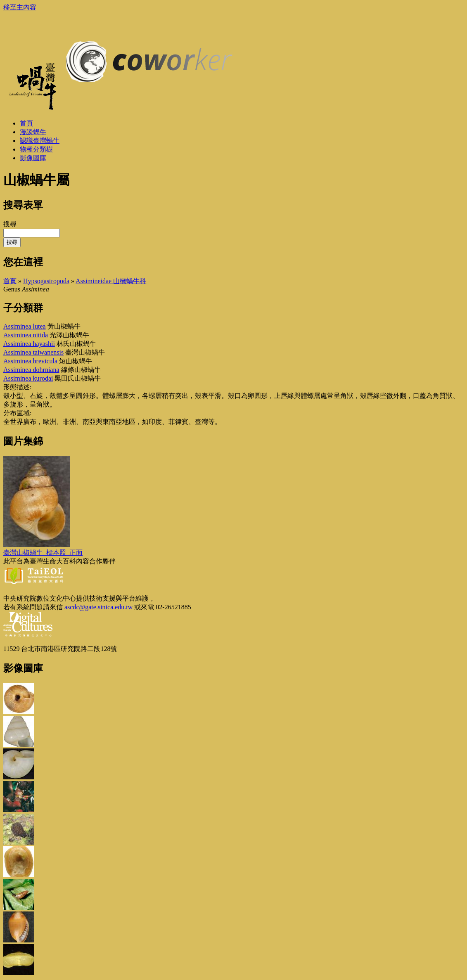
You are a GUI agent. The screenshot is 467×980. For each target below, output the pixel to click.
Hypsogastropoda (46, 281)
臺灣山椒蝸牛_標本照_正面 (43, 553)
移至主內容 (20, 7)
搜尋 (10, 224)
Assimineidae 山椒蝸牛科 (111, 281)
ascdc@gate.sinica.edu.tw (98, 607)
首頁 (10, 281)
